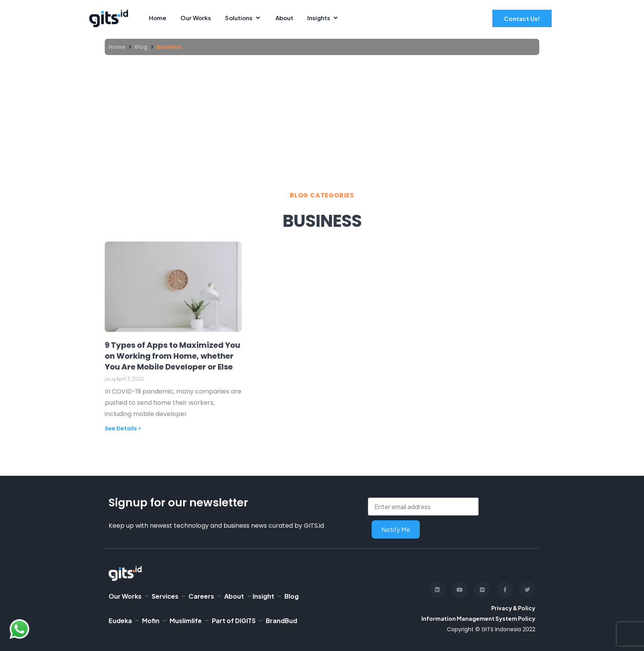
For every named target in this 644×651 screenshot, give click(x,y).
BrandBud (281, 621)
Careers (201, 596)
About (234, 596)
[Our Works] (196, 18)
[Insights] (323, 18)
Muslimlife (186, 621)
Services (165, 596)
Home (117, 47)
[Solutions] (243, 18)
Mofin (151, 621)
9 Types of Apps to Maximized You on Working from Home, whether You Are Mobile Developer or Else (172, 356)
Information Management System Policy (478, 618)
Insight (263, 596)
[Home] (158, 18)
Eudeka (120, 621)
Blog (141, 47)
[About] (284, 18)
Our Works (125, 596)
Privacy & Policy (513, 608)
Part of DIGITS (234, 621)
